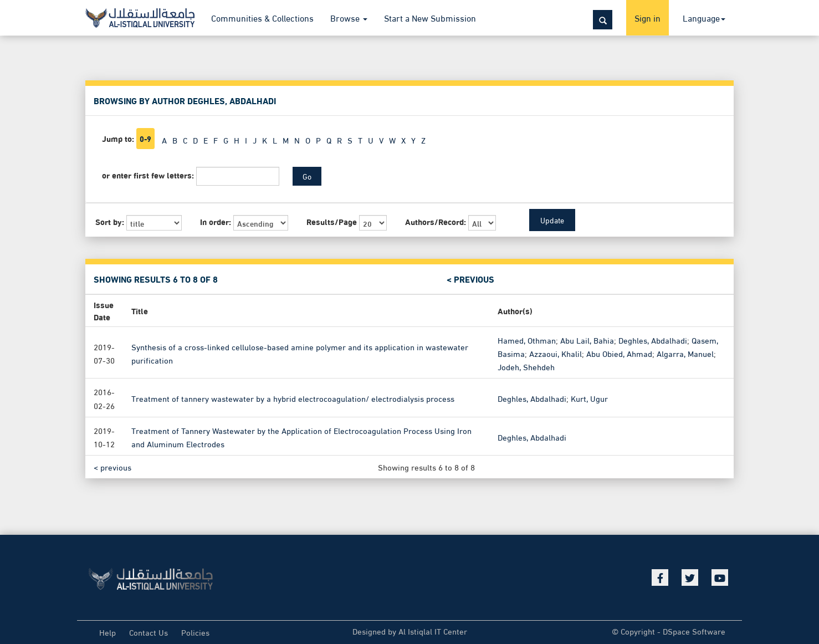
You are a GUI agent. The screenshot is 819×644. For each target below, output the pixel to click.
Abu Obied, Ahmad (619, 353)
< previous (470, 279)
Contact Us (149, 632)
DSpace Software (694, 631)
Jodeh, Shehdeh (526, 366)
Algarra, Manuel (685, 353)
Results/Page (332, 221)
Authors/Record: (436, 221)
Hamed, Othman (527, 340)
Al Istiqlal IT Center (433, 631)
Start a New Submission (430, 17)
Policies (195, 632)
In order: (216, 221)
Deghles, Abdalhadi (653, 340)
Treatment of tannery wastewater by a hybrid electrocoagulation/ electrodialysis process (293, 398)
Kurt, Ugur (589, 398)
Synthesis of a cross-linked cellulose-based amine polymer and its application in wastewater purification (300, 353)
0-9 (145, 139)
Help (108, 632)
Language (704, 17)
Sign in (647, 17)
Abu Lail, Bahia (587, 340)
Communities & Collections (262, 17)
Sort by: (110, 221)
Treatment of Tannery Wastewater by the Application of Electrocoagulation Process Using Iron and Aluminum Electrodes (301, 436)
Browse (349, 17)
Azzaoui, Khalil (556, 353)
